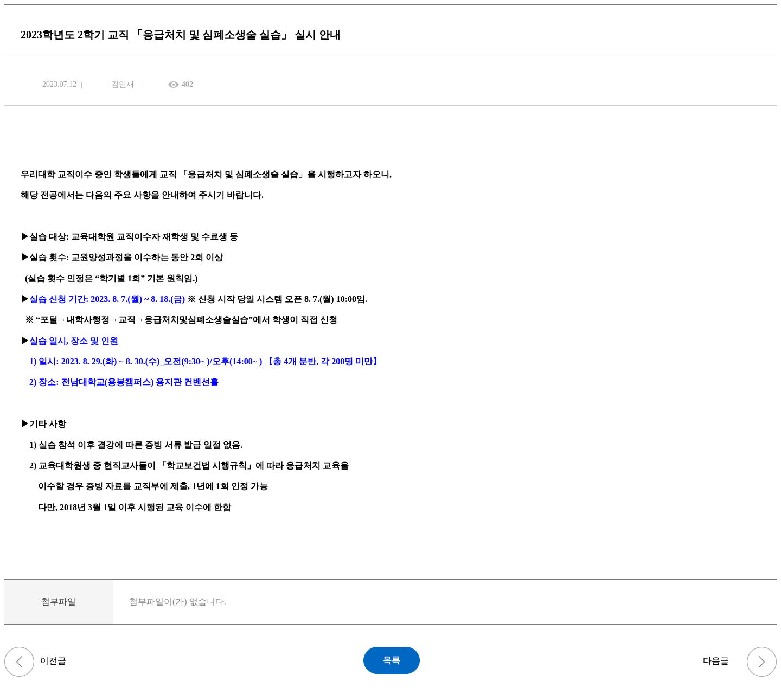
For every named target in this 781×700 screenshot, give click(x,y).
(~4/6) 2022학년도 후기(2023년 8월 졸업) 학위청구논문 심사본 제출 (19, 662)
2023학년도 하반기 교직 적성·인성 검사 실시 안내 (762, 662)
